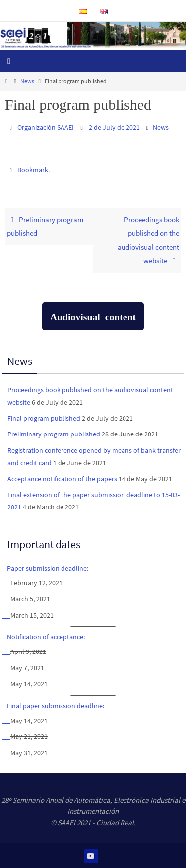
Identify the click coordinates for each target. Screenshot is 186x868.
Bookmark (33, 170)
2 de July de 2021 (114, 127)
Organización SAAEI (46, 127)
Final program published (44, 418)
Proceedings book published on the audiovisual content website (148, 240)
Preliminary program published (45, 227)
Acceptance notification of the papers (62, 479)
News (27, 81)
